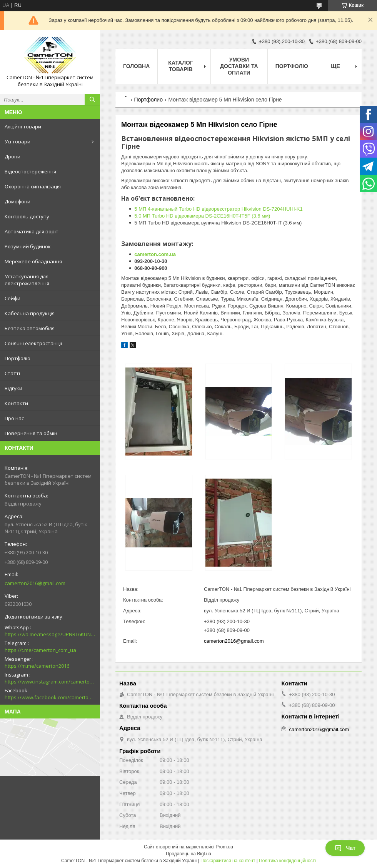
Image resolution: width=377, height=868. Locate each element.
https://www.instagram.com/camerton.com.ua (50, 682)
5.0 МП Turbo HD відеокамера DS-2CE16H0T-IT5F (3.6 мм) (202, 216)
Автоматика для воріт (32, 231)
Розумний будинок (28, 246)
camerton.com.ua (155, 254)
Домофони (18, 201)
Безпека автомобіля (30, 328)
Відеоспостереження (30, 171)
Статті (12, 373)
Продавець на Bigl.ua (188, 854)
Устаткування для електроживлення (27, 280)
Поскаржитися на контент (228, 861)
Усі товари (18, 141)
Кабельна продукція (30, 313)
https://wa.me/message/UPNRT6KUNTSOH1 (50, 634)
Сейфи (13, 298)
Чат (345, 848)
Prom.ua (224, 847)
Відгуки (13, 388)
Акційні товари (23, 126)
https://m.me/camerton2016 (37, 666)
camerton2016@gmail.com (35, 583)
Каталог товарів (181, 66)
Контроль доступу (27, 216)
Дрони (13, 156)
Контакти (16, 403)
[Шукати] (92, 100)
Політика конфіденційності (287, 861)
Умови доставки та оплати (239, 66)
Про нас (14, 418)
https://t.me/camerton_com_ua (40, 650)
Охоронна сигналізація (33, 186)
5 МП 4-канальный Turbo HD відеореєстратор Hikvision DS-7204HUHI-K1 (218, 209)
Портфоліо (18, 358)
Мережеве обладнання (33, 261)
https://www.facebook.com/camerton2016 (50, 697)
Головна (136, 66)
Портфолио (148, 100)
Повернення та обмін (31, 433)
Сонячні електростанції (33, 343)
